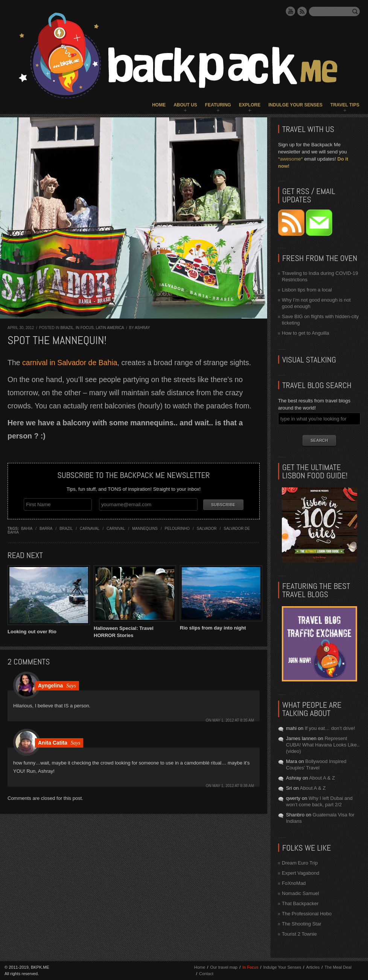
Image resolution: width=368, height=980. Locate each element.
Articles (313, 967)
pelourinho (177, 528)
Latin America (110, 328)
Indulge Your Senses (295, 105)
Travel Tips (345, 105)
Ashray (142, 328)
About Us (185, 105)
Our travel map (224, 967)
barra (46, 528)
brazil (66, 528)
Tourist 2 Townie (299, 934)
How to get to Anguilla (306, 333)
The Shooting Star (302, 924)
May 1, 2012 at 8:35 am (233, 719)
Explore (250, 105)
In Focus (85, 328)
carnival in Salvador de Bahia (70, 363)
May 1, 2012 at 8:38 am (233, 785)
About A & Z (322, 778)
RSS (302, 11)
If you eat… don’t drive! (330, 728)
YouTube (290, 11)
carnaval (90, 528)
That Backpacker (300, 903)
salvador (207, 528)
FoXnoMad (294, 883)
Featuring (218, 105)
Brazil (67, 328)
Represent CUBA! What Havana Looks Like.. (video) (323, 745)
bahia (27, 528)
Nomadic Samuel (300, 893)
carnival (116, 528)
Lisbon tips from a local (307, 290)
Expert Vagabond (301, 873)
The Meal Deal (338, 967)
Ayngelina (50, 684)
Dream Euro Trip (300, 863)
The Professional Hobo (307, 914)
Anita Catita (53, 742)
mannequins (145, 528)
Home (159, 105)
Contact (206, 974)
